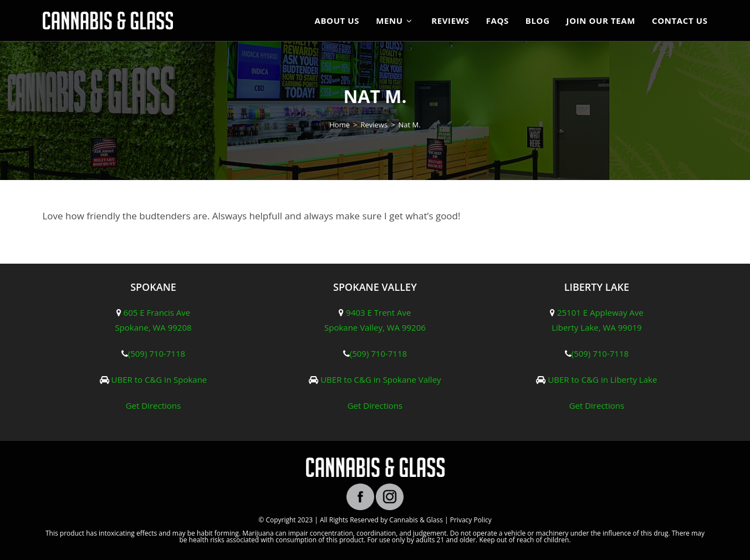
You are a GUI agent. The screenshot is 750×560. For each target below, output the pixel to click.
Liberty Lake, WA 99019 (596, 327)
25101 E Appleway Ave (600, 312)
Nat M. (410, 125)
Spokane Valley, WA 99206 (375, 327)
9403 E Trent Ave (378, 312)
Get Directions (154, 405)
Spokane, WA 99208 (153, 327)
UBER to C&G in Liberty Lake (602, 379)
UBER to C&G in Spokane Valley (381, 379)
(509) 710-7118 (157, 353)
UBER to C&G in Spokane (159, 379)
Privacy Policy (471, 520)
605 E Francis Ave (157, 312)
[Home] (340, 125)
